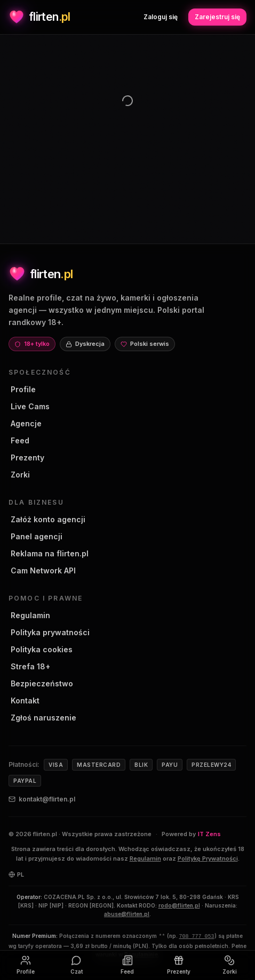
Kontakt (24, 700)
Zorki (19, 475)
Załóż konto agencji (47, 519)
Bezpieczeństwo (41, 683)
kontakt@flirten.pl (42, 799)
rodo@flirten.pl (179, 905)
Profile (22, 389)
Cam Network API (42, 570)
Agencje (25, 423)
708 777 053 (197, 937)
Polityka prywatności (49, 632)
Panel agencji (35, 536)
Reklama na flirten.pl (49, 553)
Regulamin (29, 615)
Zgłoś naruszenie (42, 718)
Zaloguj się (161, 17)
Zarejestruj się (217, 17)
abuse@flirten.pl (127, 914)
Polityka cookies (41, 649)
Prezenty (26, 457)
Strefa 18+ (29, 666)
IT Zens (209, 834)
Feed (19, 440)
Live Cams (29, 406)
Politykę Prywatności (208, 858)
